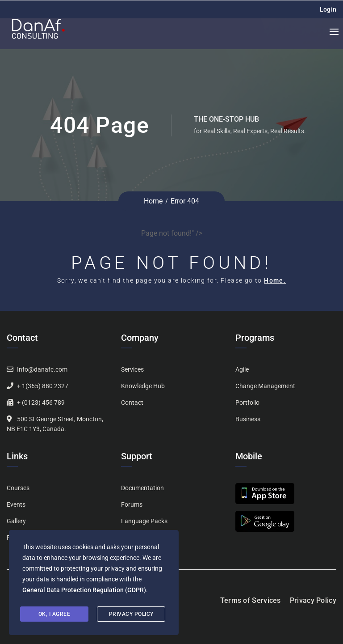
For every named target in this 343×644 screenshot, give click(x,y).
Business (248, 419)
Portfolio (247, 402)
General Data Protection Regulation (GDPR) (84, 590)
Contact (132, 402)
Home (153, 201)
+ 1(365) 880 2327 (43, 386)
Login (328, 9)
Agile (242, 369)
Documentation (142, 488)
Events (16, 504)
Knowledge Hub (143, 386)
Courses (18, 488)
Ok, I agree (54, 614)
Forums (132, 504)
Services (132, 369)
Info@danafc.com (42, 369)
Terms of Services (251, 600)
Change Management (265, 386)
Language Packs (144, 521)
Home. (275, 280)
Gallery (16, 521)
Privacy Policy (313, 600)
